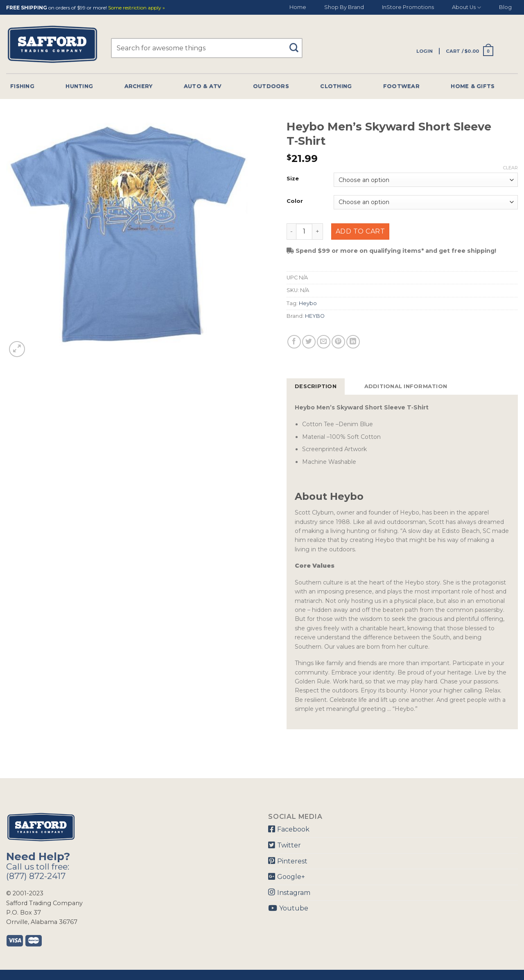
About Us (466, 8)
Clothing (336, 86)
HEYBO (315, 316)
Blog (505, 7)
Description (316, 386)
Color (295, 201)
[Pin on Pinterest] (338, 342)
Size (293, 179)
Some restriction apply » (137, 8)
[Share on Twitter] (309, 342)
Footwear (401, 86)
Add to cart (360, 231)
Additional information (406, 386)
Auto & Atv (203, 86)
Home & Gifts (473, 86)
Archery (139, 86)
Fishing (22, 86)
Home (298, 7)
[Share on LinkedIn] (353, 342)
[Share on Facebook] (294, 342)
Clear (510, 168)
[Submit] (297, 44)
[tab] (316, 387)
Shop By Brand (344, 7)
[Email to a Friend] (324, 342)
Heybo (308, 303)
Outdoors (271, 86)
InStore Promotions (408, 7)
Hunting (79, 86)
